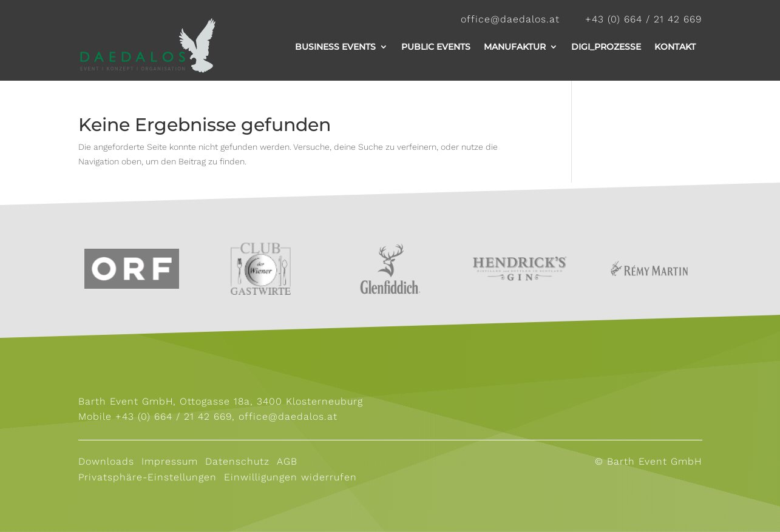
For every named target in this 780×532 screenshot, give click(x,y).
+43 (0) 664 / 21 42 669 (174, 416)
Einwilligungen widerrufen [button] (290, 477)
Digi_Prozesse (606, 47)
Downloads (106, 461)
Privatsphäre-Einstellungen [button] (148, 477)
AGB (289, 461)
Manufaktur (515, 47)
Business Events (335, 47)
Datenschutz (237, 461)
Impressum (168, 461)
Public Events (436, 47)
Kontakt (675, 47)
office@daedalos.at (288, 416)
